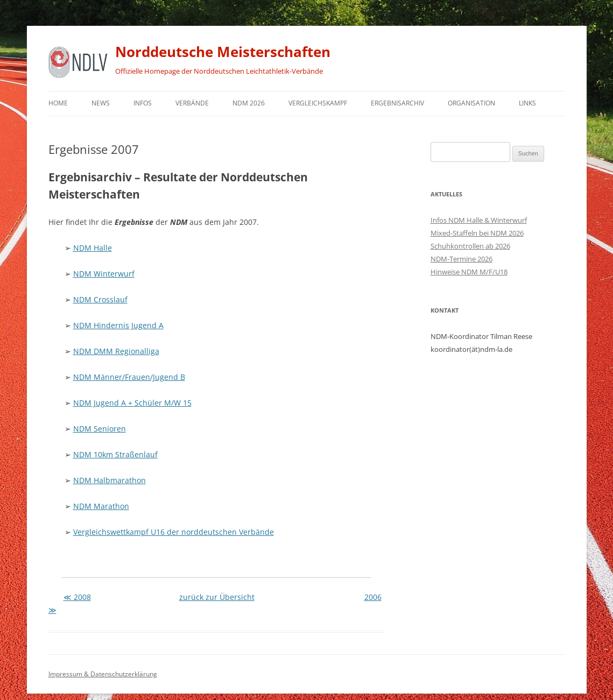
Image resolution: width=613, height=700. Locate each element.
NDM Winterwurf (104, 274)
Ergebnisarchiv (397, 103)
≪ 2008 (77, 597)
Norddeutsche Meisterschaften (223, 52)
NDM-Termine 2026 (461, 259)
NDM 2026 (249, 103)
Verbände (192, 103)
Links (527, 103)
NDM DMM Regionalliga (116, 351)
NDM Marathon (101, 506)
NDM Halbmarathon (110, 480)
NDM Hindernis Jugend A (118, 325)
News (101, 103)
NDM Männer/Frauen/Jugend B (129, 377)
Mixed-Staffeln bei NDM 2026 (477, 233)
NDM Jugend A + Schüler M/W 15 (132, 403)
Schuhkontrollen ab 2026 (470, 246)
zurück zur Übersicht (217, 597)
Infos (143, 103)
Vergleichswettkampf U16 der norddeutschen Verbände (174, 532)
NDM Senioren (100, 429)
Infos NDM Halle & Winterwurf (479, 220)
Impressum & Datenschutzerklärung (103, 674)
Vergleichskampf (318, 103)
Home (58, 103)
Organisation (471, 103)
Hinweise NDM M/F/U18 (469, 272)
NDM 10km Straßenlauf (115, 454)
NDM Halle (93, 248)
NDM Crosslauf (100, 299)
